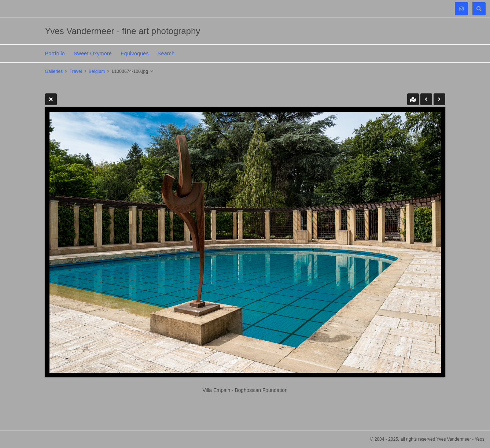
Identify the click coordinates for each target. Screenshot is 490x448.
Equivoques (135, 53)
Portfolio (55, 53)
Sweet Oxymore (93, 53)
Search (166, 53)
